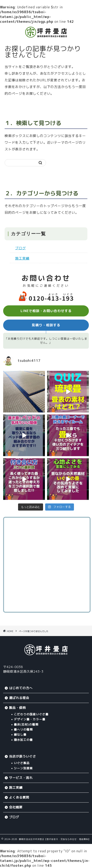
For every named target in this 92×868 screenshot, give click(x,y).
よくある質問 (19, 797)
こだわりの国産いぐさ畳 (31, 714)
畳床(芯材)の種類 (26, 724)
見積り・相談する (46, 325)
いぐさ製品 (22, 763)
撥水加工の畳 (23, 740)
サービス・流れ (21, 778)
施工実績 (22, 258)
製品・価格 (17, 708)
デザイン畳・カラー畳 (30, 719)
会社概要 (16, 807)
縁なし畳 (20, 734)
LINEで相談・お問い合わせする (46, 311)
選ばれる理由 (19, 698)
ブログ (20, 248)
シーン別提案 (23, 768)
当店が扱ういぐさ (22, 756)
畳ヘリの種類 (23, 729)
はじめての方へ (21, 688)
